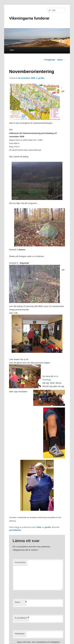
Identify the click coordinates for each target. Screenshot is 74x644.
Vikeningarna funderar (29, 18)
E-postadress (22, 618)
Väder (39, 527)
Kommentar (20, 562)
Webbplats (20, 634)
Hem (12, 50)
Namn (20, 602)
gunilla (41, 78)
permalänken (15, 530)
